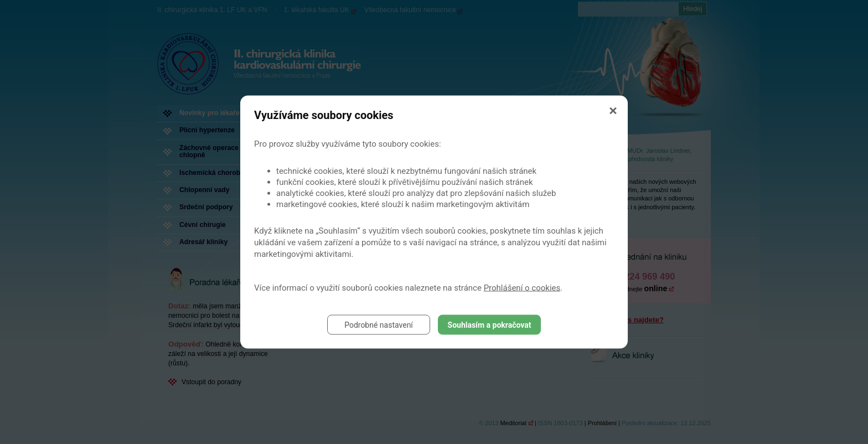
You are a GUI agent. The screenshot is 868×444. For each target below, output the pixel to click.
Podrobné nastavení (379, 325)
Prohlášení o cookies (522, 288)
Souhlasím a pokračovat (490, 325)
